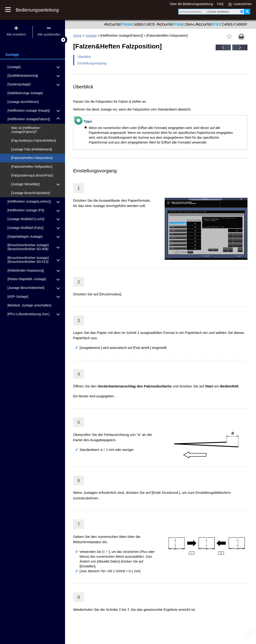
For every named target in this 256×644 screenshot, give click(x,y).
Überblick (84, 57)
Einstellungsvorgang (92, 63)
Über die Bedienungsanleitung (191, 4)
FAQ (220, 4)
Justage (91, 36)
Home (77, 36)
